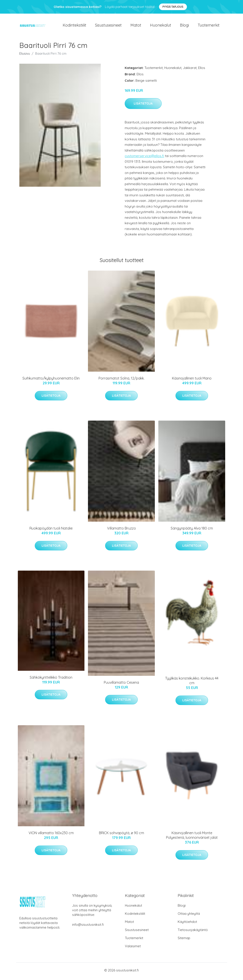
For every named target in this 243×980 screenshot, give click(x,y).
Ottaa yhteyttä (189, 916)
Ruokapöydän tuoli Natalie (51, 531)
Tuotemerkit (209, 26)
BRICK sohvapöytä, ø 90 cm (121, 835)
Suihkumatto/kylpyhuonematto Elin (51, 381)
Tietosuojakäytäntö (193, 932)
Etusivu (25, 56)
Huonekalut (161, 26)
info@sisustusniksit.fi (88, 927)
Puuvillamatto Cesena (121, 685)
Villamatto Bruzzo (121, 531)
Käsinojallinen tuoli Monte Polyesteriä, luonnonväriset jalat (192, 838)
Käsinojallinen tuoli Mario (192, 381)
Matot (136, 26)
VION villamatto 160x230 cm (51, 835)
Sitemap (184, 940)
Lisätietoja (143, 106)
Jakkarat (190, 70)
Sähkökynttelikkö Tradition (51, 680)
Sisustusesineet (108, 26)
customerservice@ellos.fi (144, 158)
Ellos (202, 70)
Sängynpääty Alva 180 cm (192, 531)
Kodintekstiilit (74, 26)
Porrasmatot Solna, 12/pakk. (121, 381)
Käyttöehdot (187, 924)
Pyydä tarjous (173, 7)
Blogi (184, 26)
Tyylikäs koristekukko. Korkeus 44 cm (192, 683)
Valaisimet (133, 948)
